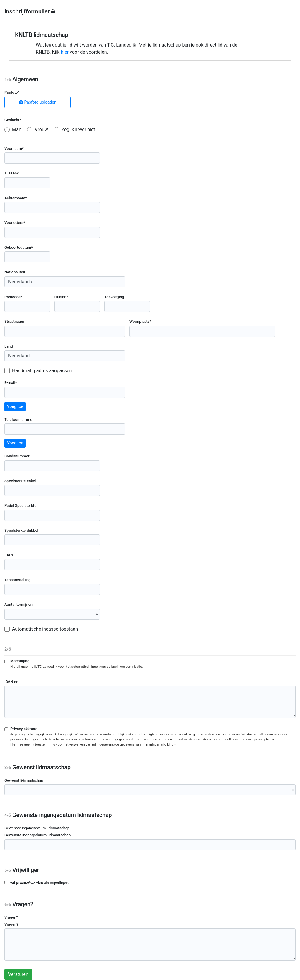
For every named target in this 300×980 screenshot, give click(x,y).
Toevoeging (114, 297)
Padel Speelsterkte (20, 506)
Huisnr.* (61, 297)
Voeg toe (15, 406)
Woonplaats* (140, 321)
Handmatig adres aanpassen (42, 371)
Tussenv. (12, 173)
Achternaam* (16, 198)
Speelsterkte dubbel (21, 530)
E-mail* (11, 383)
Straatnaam (14, 321)
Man (17, 129)
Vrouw (41, 129)
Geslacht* (13, 120)
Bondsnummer (17, 456)
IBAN (9, 555)
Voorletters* (15, 223)
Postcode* (13, 297)
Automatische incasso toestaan (45, 629)
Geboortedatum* (19, 247)
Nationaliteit (15, 272)
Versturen (18, 974)
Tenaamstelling (17, 580)
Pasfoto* (12, 92)
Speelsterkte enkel (20, 481)
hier (65, 52)
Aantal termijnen (18, 604)
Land (9, 346)
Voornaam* (14, 149)
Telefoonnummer (19, 419)
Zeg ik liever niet (78, 129)
